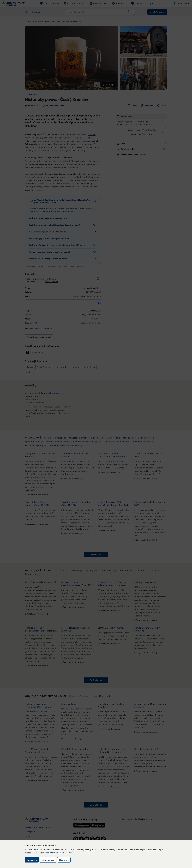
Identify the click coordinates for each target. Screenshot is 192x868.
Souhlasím (32, 860)
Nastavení (64, 860)
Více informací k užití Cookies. (59, 853)
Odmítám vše (48, 860)
